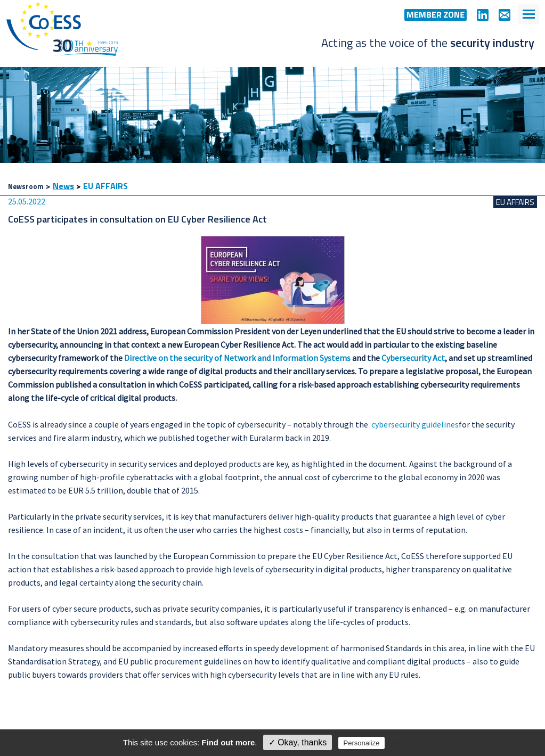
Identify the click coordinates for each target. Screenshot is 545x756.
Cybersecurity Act (413, 358)
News (63, 186)
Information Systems (311, 358)
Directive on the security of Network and (197, 358)
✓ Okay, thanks (298, 742)
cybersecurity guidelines (415, 424)
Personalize (362, 743)
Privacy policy (410, 743)
